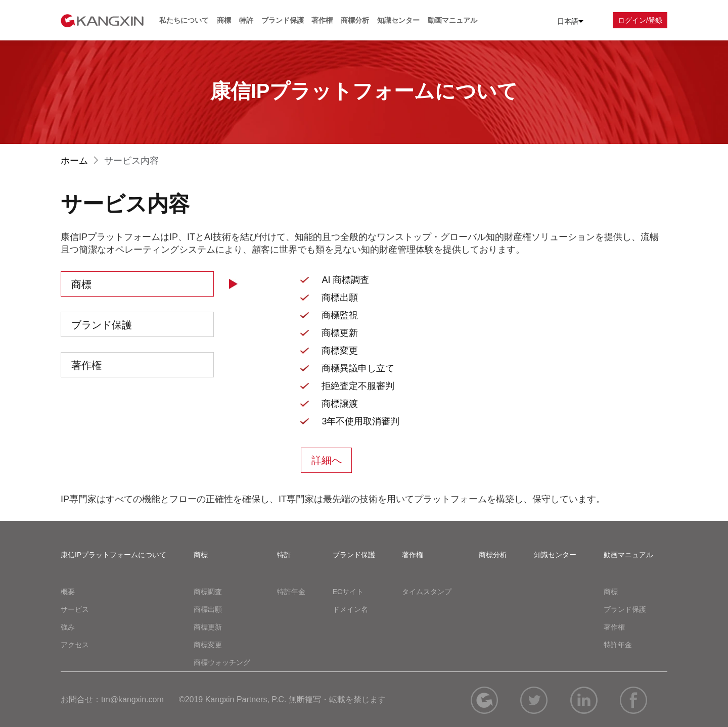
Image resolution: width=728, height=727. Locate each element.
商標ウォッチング (222, 662)
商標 (224, 20)
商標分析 (355, 20)
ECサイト (348, 592)
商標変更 (208, 645)
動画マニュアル (452, 20)
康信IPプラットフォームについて (113, 555)
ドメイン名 (350, 609)
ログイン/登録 (640, 20)
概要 (68, 592)
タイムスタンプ (427, 592)
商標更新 (208, 627)
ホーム (81, 161)
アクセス (75, 645)
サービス (75, 609)
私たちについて (184, 20)
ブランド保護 (283, 20)
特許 (246, 20)
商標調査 (208, 592)
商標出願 (208, 609)
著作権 (322, 20)
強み (68, 627)
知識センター (398, 20)
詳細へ (327, 460)
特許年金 (291, 592)
